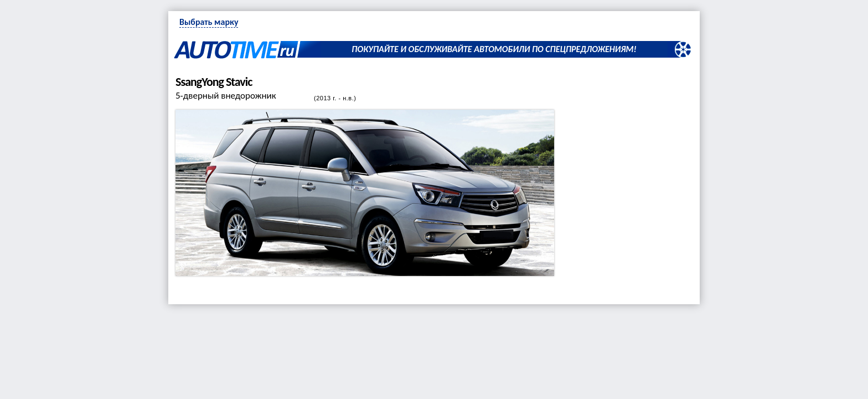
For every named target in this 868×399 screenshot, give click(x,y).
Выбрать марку (209, 22)
